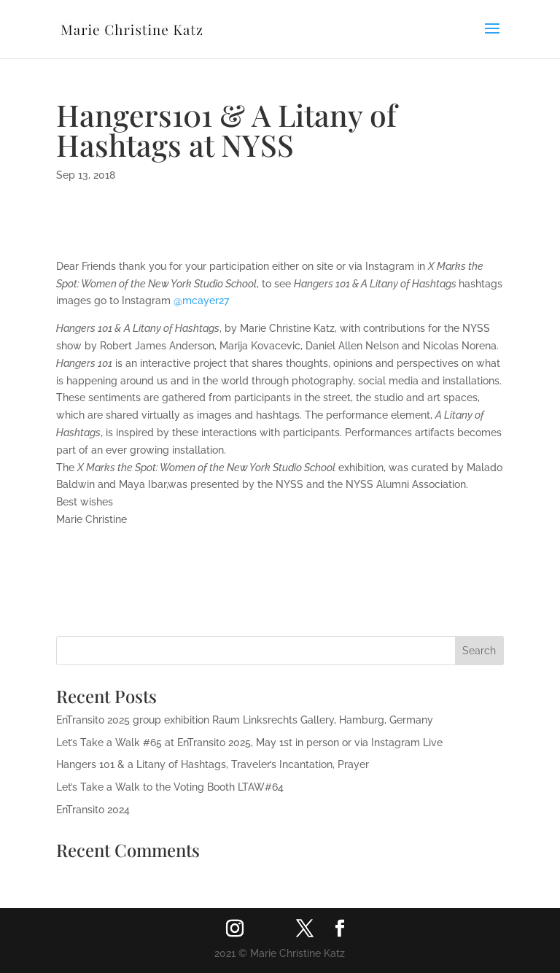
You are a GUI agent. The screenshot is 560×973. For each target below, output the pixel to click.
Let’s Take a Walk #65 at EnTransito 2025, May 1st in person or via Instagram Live (249, 743)
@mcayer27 (203, 301)
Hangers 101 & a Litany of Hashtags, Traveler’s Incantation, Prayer (213, 764)
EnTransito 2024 (93, 810)
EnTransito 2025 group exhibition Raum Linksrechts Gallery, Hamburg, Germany (245, 720)
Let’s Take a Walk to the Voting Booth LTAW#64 (170, 787)
